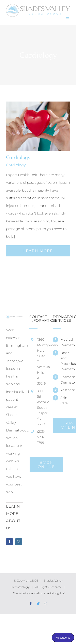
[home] (15, 319)
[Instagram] (19, 542)
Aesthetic (65, 390)
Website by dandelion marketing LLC (39, 593)
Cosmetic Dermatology (65, 380)
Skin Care (64, 400)
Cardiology (18, 157)
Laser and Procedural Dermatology (65, 361)
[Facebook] (10, 542)
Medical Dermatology (65, 342)
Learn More (38, 251)
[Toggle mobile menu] (68, 19)
